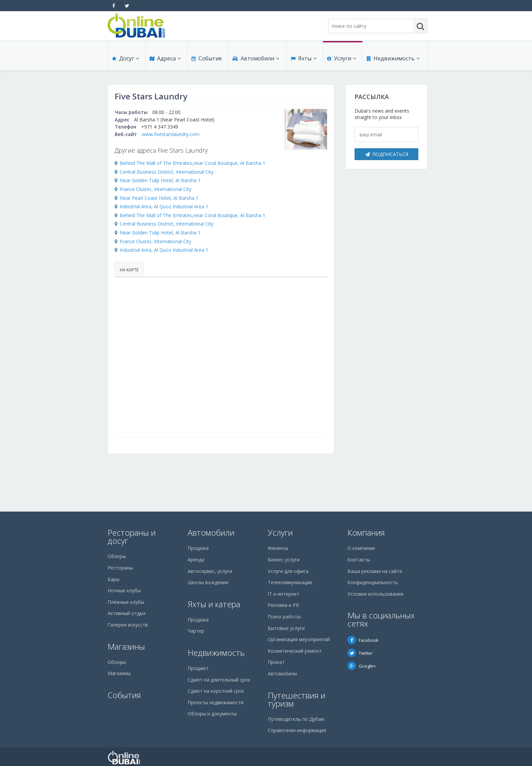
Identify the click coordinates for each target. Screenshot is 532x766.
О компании (361, 548)
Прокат (276, 662)
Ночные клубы (124, 590)
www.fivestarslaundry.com (171, 134)
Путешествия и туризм (297, 699)
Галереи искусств (128, 625)
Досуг (126, 58)
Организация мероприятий (299, 639)
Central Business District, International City (167, 172)
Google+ (362, 666)
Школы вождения (208, 582)
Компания (366, 532)
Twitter (360, 653)
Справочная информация (297, 730)
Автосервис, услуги (210, 571)
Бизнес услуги (284, 560)
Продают (198, 668)
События (206, 58)
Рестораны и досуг (132, 537)
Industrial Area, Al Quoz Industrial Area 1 (164, 206)
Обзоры (117, 556)
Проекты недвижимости (216, 702)
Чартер (196, 631)
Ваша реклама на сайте (375, 571)
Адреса (165, 58)
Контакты (359, 560)
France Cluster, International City (156, 189)
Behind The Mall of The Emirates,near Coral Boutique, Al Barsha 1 (193, 163)
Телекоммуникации (290, 582)
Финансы (278, 548)
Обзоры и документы (212, 714)
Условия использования (375, 594)
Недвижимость (393, 58)
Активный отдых (127, 613)
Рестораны (120, 568)
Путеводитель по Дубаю (296, 719)
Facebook (363, 640)
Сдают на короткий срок (216, 691)
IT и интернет (283, 594)
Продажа (198, 548)
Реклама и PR (283, 605)
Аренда (196, 560)
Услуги (342, 58)
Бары (113, 579)
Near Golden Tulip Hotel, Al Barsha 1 (160, 180)
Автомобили (256, 58)
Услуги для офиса (288, 571)
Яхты (304, 58)
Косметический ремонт (295, 651)
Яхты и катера (214, 604)
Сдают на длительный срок (219, 680)
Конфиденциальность (373, 582)
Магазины (126, 646)
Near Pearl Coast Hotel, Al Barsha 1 (159, 198)
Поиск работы (284, 617)
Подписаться (387, 154)
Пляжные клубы (126, 602)
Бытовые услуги (286, 628)
